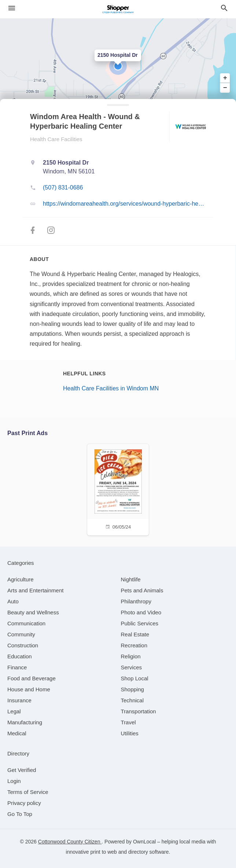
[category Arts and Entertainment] (35, 590)
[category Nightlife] (131, 579)
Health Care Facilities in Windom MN (111, 388)
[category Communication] (26, 623)
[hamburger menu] (12, 8)
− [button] (225, 88)
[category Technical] (132, 700)
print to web (104, 852)
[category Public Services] (140, 623)
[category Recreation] (134, 645)
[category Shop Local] (135, 678)
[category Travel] (128, 722)
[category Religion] (131, 656)
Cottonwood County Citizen (70, 842)
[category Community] (21, 634)
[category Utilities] (130, 733)
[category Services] (132, 667)
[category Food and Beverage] (32, 678)
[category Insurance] (19, 700)
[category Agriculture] (21, 579)
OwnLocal (144, 842)
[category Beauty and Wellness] (33, 612)
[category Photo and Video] (141, 612)
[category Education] (20, 656)
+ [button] (225, 78)
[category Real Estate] (135, 634)
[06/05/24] (118, 489)
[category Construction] (23, 645)
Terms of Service (28, 792)
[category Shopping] (132, 689)
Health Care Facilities (56, 139)
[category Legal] (14, 711)
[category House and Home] (29, 689)
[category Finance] (17, 667)
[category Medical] (17, 733)
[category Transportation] (139, 711)
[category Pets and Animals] (142, 590)
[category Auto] (13, 601)
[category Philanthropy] (136, 601)
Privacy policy (24, 803)
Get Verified (22, 770)
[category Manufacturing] (25, 722)
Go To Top (20, 814)
